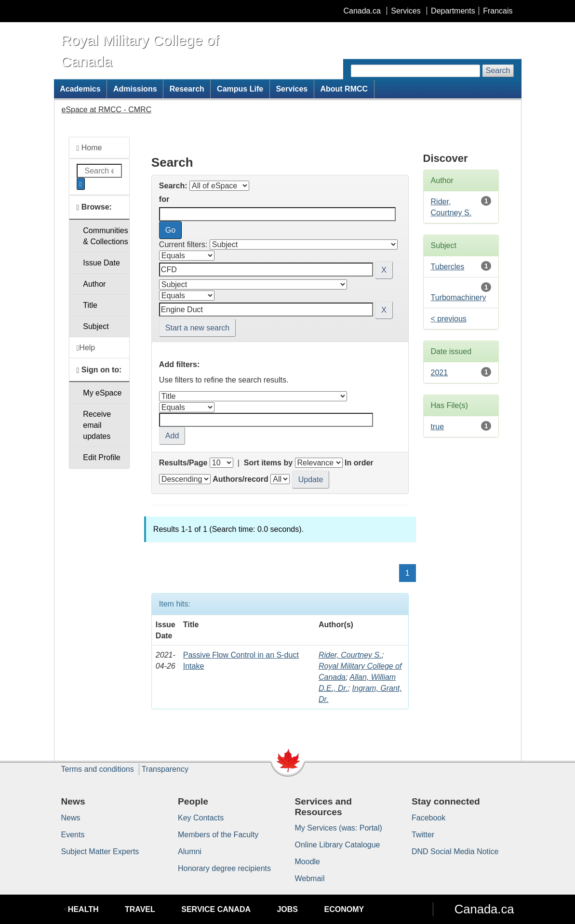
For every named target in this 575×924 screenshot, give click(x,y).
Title (90, 305)
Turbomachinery (459, 297)
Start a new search (197, 328)
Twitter (423, 835)
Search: (173, 186)
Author (94, 284)
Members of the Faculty (218, 835)
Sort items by (268, 463)
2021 (440, 373)
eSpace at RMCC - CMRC (107, 110)
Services (406, 11)
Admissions (135, 89)
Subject (96, 326)
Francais (498, 11)
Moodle (308, 862)
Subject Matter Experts (100, 851)
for (164, 199)
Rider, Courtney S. (350, 655)
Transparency (165, 769)
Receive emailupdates (97, 425)
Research (187, 89)
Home (89, 148)
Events (73, 835)
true (438, 427)
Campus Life (240, 89)
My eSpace (102, 393)
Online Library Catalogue (338, 845)
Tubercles (448, 267)
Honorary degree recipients (224, 868)
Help (86, 348)
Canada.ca (362, 11)
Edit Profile (101, 457)
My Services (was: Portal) (339, 828)
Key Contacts (201, 818)
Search (498, 71)
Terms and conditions (98, 769)
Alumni (190, 851)
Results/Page (183, 463)
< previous (449, 319)
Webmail (310, 878)
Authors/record (241, 479)
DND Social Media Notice (455, 851)
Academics (80, 89)
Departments (453, 11)
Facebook (428, 818)
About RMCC (344, 89)
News (71, 818)
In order (359, 463)
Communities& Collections (105, 236)
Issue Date (101, 263)
